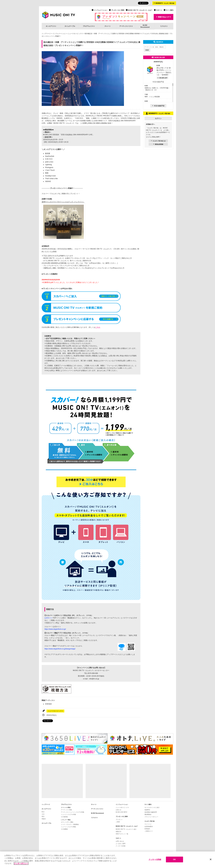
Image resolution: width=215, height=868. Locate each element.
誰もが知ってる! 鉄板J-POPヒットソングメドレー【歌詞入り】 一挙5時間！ (164, 70)
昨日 (43, 812)
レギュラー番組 (66, 820)
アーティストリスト (126, 26)
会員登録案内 (149, 826)
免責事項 (147, 810)
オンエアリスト (51, 26)
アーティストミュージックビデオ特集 (73, 812)
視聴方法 (118, 832)
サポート (159, 10)
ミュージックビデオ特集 (68, 814)
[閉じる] (211, 859)
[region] (107, 860)
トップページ (46, 34)
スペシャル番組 (66, 807)
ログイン (158, 118)
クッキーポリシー (21, 863)
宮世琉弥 (48, 704)
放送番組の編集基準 (151, 812)
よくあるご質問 (121, 844)
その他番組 (64, 829)
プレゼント (119, 819)
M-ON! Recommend (97, 813)
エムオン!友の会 (150, 821)
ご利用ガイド (149, 831)
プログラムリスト (89, 26)
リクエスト (164, 26)
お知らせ (118, 810)
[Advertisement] (62, 781)
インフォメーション (101, 10)
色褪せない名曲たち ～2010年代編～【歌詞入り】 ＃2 (157, 88)
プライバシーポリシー (151, 817)
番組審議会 (148, 814)
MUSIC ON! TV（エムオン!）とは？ (140, 10)
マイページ (148, 824)
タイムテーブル (70, 26)
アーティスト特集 (66, 810)
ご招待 (118, 822)
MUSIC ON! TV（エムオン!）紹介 (126, 829)
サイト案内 (170, 10)
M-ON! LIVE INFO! (121, 812)
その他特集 (64, 817)
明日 (43, 816)
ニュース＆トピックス (75, 34)
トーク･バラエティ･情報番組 (70, 824)
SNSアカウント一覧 (122, 834)
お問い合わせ (120, 841)
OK (174, 859)
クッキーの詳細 (121, 846)
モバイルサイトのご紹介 (152, 807)
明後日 (44, 819)
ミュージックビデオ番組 (68, 827)
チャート (108, 26)
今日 (43, 814)
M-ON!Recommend (145, 26)
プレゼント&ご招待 (118, 10)
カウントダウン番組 (67, 822)
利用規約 (147, 829)
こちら (98, 327)
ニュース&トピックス (122, 807)
